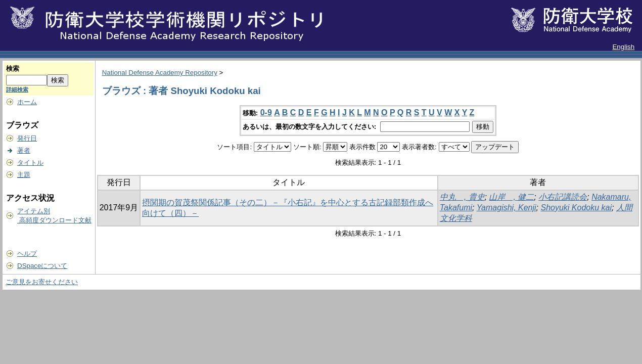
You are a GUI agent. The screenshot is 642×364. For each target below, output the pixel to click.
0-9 (266, 112)
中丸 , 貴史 (462, 197)
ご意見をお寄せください (42, 282)
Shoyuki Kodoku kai (577, 208)
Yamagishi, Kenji (507, 208)
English (623, 47)
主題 (24, 175)
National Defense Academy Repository (160, 73)
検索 (13, 69)
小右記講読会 (563, 197)
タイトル (30, 163)
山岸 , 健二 (511, 197)
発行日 (27, 138)
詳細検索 (17, 89)
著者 (24, 150)
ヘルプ (27, 254)
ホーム (27, 102)
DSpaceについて (42, 266)
